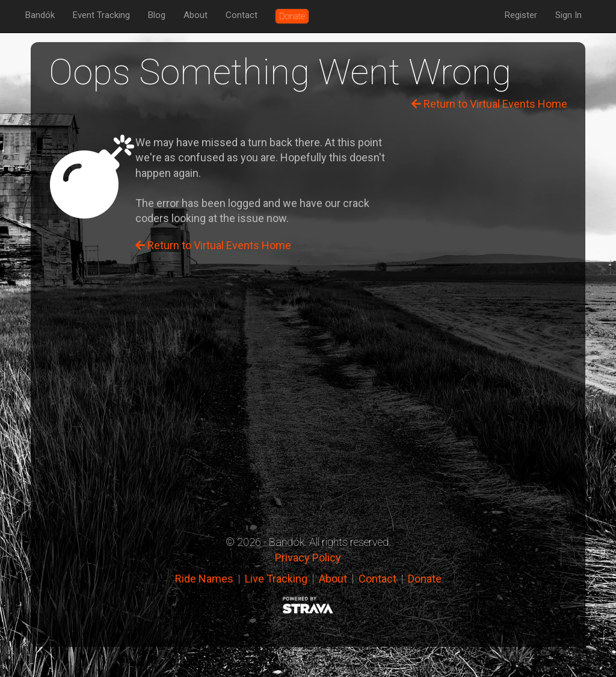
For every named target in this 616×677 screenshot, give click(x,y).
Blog (157, 15)
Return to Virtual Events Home (489, 104)
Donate (425, 579)
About (196, 15)
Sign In (568, 15)
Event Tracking (101, 15)
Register (521, 15)
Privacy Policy (308, 558)
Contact (242, 15)
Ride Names (204, 579)
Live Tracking (276, 579)
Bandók (40, 15)
